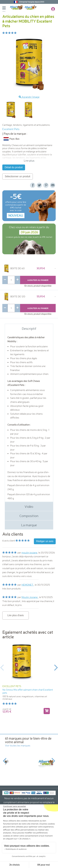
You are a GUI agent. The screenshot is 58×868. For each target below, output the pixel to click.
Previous (2, 667)
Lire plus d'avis (16, 615)
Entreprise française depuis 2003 (32, 2)
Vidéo (29, 506)
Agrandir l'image (29, 97)
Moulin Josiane (30, 597)
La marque (29, 525)
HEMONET (28, 585)
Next (56, 667)
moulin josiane (29, 553)
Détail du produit (14, 167)
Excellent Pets (11, 129)
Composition (29, 516)
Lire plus (29, 161)
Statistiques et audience (16, 849)
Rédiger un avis (45, 541)
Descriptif (29, 328)
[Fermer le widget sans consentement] (14, 806)
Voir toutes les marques (18, 745)
